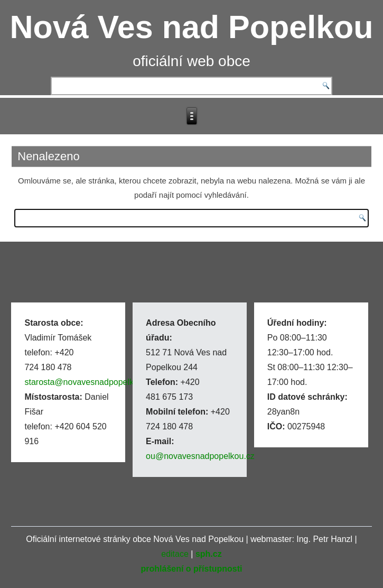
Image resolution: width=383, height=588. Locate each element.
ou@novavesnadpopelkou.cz (200, 456)
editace (175, 554)
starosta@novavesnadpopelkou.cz (89, 382)
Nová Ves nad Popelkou (191, 27)
